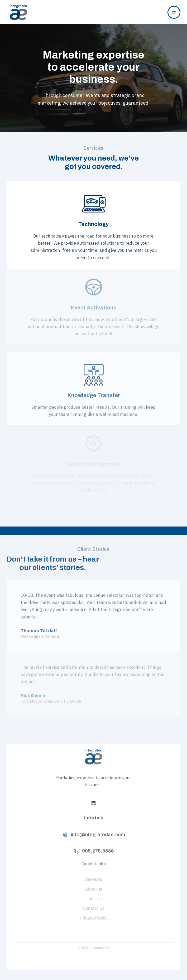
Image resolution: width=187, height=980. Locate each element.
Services (93, 875)
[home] (17, 12)
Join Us (93, 894)
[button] (174, 12)
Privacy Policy (93, 914)
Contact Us (93, 904)
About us (94, 884)
